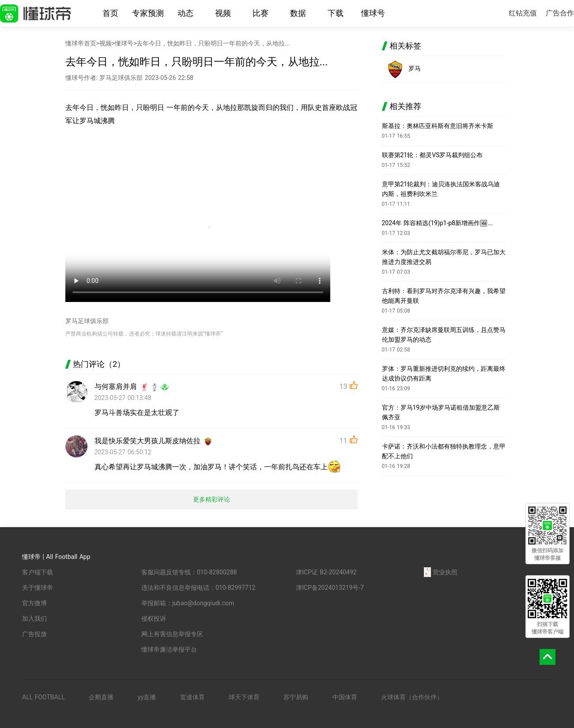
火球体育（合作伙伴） (412, 697)
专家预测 (148, 13)
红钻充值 (523, 13)
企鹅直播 (101, 697)
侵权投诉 (154, 619)
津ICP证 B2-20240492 (326, 572)
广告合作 (560, 13)
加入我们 (34, 619)
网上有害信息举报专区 (172, 634)
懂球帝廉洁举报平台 (169, 649)
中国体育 (345, 697)
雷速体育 (193, 697)
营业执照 (441, 572)
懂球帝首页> (82, 43)
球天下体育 (244, 697)
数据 (298, 13)
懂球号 (373, 13)
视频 (223, 13)
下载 (336, 13)
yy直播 (147, 697)
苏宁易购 (296, 697)
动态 (185, 13)
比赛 (261, 13)
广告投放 (34, 634)
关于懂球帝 (38, 588)
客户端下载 (38, 572)
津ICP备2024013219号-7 (330, 588)
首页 (110, 13)
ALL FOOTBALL (43, 697)
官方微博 (34, 603)
